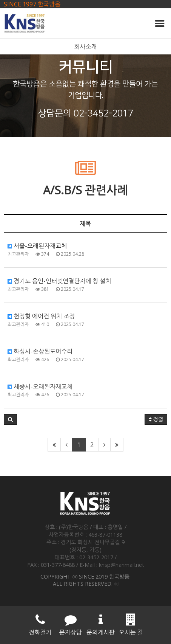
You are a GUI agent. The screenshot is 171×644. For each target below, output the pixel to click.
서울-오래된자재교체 (37, 246)
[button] (10, 419)
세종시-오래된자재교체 (40, 386)
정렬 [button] (156, 419)
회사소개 (85, 47)
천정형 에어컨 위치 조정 (41, 316)
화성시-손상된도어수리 (40, 351)
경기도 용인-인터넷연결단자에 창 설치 (59, 281)
